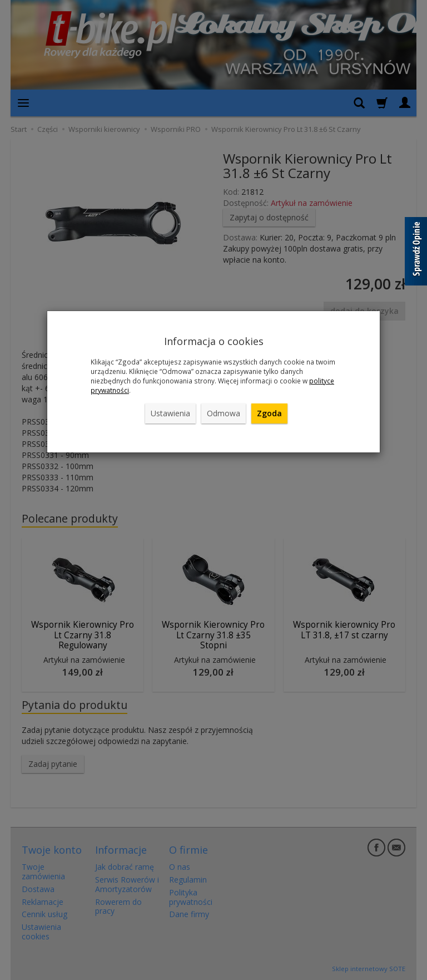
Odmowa (224, 413)
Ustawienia (170, 413)
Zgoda (269, 413)
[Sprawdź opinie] (416, 253)
